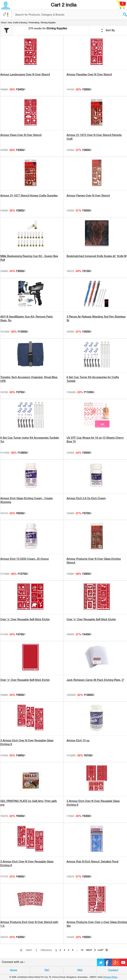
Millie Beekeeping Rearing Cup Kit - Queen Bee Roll (29, 258)
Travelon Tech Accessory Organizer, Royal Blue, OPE (29, 379)
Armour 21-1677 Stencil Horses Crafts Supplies (29, 196)
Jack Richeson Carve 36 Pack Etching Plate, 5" (95, 680)
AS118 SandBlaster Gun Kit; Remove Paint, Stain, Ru (27, 319)
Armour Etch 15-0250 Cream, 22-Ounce (25, 559)
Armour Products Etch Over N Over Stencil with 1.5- (29, 924)
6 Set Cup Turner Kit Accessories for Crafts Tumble (93, 379)
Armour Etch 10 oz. (78, 740)
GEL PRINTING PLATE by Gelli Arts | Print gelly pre (29, 803)
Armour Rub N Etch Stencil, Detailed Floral (92, 862)
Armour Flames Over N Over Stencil (88, 196)
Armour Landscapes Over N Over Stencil (25, 74)
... (77, 950)
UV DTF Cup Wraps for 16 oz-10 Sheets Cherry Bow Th (95, 440)
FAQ (80, 970)
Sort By (108, 30)
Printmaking (34, 23)
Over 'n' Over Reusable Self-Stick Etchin (25, 619)
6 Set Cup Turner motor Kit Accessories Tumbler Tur (30, 440)
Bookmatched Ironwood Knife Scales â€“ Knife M (97, 256)
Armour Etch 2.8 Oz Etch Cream (86, 498)
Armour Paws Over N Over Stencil (21, 135)
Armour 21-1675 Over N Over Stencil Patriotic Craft (94, 137)
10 (82, 950)
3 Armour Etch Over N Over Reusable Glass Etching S (27, 742)
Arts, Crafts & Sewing (17, 23)
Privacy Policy (111, 977)
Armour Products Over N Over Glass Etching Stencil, (94, 561)
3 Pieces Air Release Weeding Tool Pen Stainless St (96, 319)
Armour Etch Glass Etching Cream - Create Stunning (27, 500)
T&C (47, 970)
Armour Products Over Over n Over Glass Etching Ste (97, 924)
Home (4, 23)
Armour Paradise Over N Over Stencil (89, 74)
